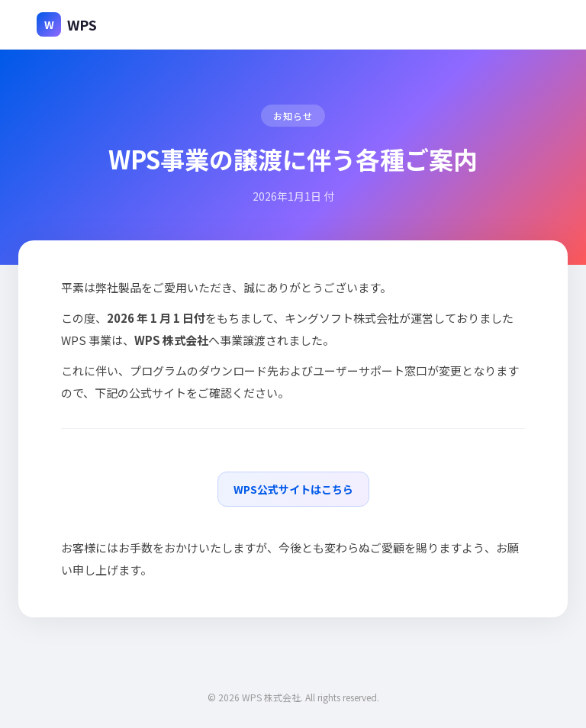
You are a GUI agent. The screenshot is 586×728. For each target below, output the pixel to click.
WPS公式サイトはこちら (293, 489)
